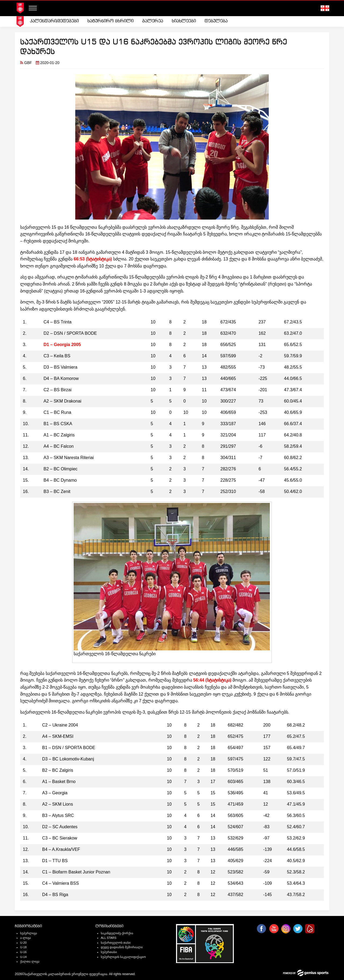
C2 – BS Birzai (58, 390)
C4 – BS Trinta (58, 322)
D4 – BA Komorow (61, 378)
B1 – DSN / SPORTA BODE (69, 748)
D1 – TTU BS (55, 861)
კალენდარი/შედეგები (54, 21)
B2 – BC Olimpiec (60, 469)
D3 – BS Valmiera (60, 367)
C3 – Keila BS (57, 356)
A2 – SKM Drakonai (62, 401)
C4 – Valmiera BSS (61, 883)
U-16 (23, 952)
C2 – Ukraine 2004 (60, 725)
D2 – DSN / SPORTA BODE (70, 333)
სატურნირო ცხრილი (110, 21)
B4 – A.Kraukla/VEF (61, 849)
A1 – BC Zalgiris (59, 435)
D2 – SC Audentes (60, 827)
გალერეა (153, 21)
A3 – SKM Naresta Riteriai (69, 458)
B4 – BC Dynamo (60, 480)
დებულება (216, 21)
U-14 (23, 957)
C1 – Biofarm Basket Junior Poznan (76, 872)
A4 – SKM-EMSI (58, 736)
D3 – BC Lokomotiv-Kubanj (68, 759)
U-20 (23, 943)
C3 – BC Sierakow (60, 838)
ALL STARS (109, 938)
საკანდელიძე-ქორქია (117, 933)
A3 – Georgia (55, 793)
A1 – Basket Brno (59, 782)
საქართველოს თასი (116, 943)
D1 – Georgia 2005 (62, 345)
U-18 (23, 947)
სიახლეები (184, 21)
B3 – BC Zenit (57, 491)
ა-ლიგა (26, 938)
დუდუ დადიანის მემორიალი (122, 947)
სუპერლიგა (29, 933)
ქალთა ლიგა (30, 961)
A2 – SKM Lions (58, 804)
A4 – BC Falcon (59, 446)
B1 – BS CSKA (58, 424)
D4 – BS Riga (55, 895)
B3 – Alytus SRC (58, 815)
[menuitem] (54, 21)
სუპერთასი (109, 952)
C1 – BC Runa (57, 412)
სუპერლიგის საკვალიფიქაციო (123, 957)
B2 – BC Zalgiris (58, 770)
